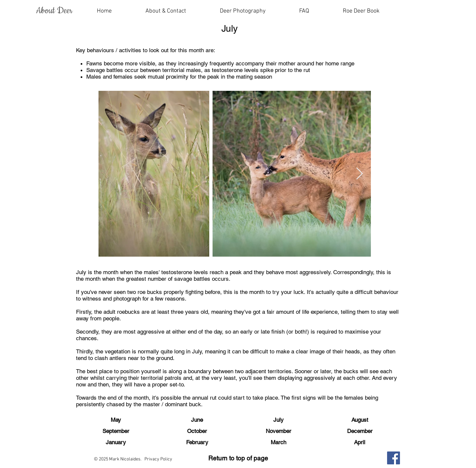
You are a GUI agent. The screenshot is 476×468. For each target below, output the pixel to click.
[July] (278, 420)
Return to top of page (238, 458)
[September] (116, 431)
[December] (360, 431)
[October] (197, 431)
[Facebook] (394, 458)
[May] (116, 420)
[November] (278, 431)
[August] (360, 420)
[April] (360, 443)
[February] (197, 443)
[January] (116, 443)
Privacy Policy (158, 459)
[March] (278, 443)
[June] (197, 420)
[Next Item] (359, 174)
